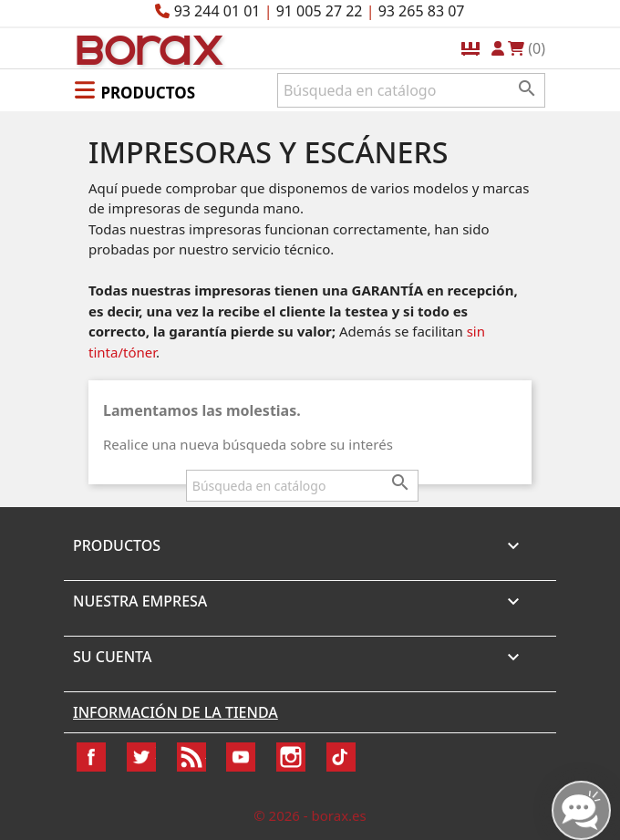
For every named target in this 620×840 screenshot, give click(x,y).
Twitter (141, 757)
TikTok (341, 757)
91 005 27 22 (320, 11)
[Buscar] (411, 90)
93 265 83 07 (422, 11)
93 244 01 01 (217, 11)
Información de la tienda (176, 712)
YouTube (241, 757)
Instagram (291, 757)
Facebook (91, 757)
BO (147, 49)
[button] (135, 89)
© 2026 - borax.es (310, 815)
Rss (191, 757)
